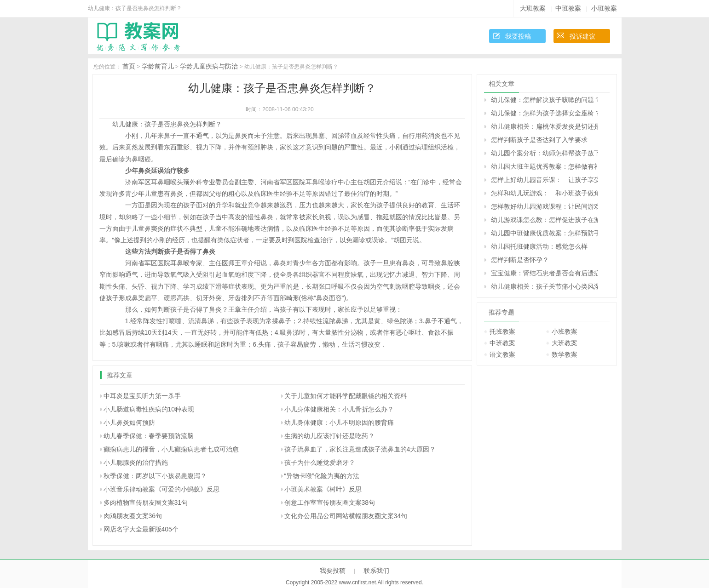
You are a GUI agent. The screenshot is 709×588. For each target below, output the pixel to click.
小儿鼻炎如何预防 (129, 422)
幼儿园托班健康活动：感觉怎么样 (539, 246)
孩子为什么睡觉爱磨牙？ (320, 462)
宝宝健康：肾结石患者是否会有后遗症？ (544, 273)
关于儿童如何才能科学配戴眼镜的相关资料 (346, 396)
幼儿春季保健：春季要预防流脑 (149, 436)
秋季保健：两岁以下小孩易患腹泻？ (155, 476)
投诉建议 (582, 36)
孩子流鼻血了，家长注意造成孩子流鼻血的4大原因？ (360, 449)
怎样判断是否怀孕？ (520, 260)
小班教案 (604, 8)
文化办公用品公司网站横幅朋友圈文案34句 (346, 516)
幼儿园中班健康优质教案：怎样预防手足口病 (544, 233)
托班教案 (502, 331)
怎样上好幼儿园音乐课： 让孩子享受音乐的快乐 (544, 180)
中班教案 (568, 8)
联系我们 (376, 571)
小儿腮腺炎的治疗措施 (136, 462)
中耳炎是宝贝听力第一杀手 (142, 396)
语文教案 (502, 354)
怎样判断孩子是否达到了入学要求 (539, 140)
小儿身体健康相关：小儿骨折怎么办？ (339, 409)
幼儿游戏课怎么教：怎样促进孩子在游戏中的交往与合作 (544, 220)
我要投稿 (518, 36)
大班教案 (533, 8)
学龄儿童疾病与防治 (209, 66)
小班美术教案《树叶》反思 (323, 489)
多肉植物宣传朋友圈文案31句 (146, 502)
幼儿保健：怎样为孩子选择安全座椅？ (544, 113)
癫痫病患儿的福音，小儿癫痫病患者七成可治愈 (171, 449)
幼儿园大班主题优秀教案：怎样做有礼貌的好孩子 (544, 166)
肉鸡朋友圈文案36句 (133, 516)
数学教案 (565, 354)
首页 (129, 66)
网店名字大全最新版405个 (141, 529)
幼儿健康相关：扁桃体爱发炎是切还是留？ (544, 126)
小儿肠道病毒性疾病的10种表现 (149, 409)
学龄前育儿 (158, 66)
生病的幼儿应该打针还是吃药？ (329, 436)
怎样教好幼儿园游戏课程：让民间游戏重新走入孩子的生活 (544, 206)
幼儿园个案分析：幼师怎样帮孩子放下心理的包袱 (544, 153)
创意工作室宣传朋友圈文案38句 (330, 502)
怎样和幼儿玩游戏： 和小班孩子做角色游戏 (544, 193)
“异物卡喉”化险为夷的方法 (322, 476)
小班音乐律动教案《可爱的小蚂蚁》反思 (161, 489)
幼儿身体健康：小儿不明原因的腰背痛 (339, 422)
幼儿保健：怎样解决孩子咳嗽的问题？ (544, 100)
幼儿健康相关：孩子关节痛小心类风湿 (544, 286)
